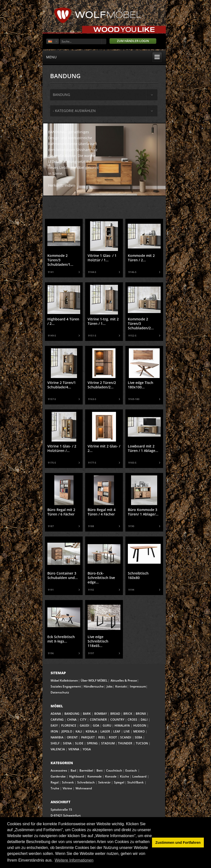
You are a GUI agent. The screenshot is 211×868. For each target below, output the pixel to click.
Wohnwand (84, 788)
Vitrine (67, 788)
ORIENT (72, 737)
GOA (96, 725)
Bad (73, 770)
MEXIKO (139, 731)
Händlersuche (94, 686)
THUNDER (125, 743)
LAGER (105, 731)
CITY (83, 720)
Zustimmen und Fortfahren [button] (178, 843)
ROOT (113, 737)
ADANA (56, 714)
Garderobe (58, 776)
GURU (107, 725)
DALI (144, 720)
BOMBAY (101, 714)
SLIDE (79, 743)
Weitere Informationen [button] (74, 860)
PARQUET (88, 737)
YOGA (87, 749)
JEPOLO (67, 731)
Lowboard (139, 776)
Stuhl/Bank (135, 782)
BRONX (141, 714)
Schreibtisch (86, 782)
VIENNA (74, 749)
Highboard (77, 776)
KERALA (91, 731)
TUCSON (142, 743)
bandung (61, 95)
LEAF (117, 731)
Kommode (95, 776)
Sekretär (104, 782)
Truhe (55, 788)
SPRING (92, 743)
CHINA (72, 720)
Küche (125, 776)
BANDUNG (72, 714)
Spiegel (119, 782)
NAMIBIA (57, 737)
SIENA (67, 743)
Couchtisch (114, 770)
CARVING (57, 720)
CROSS (132, 720)
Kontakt (121, 686)
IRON (54, 731)
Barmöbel (86, 770)
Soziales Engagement (66, 686)
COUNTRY (117, 720)
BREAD (115, 714)
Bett (100, 770)
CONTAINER (98, 720)
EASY (54, 725)
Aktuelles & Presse (124, 680)
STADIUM (108, 743)
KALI (79, 731)
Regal (55, 782)
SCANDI (126, 737)
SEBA (138, 737)
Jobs (110, 686)
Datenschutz (60, 692)
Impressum (138, 686)
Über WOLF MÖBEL (94, 680)
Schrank (68, 782)
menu (104, 57)
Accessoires (59, 770)
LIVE (127, 731)
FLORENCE (69, 725)
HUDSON (140, 725)
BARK (87, 714)
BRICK (128, 714)
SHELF (55, 743)
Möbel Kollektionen (64, 680)
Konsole (111, 776)
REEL (102, 737)
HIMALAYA (122, 725)
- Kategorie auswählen (74, 111)
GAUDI (85, 725)
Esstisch (131, 770)
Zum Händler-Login (133, 41)
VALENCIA (58, 749)
